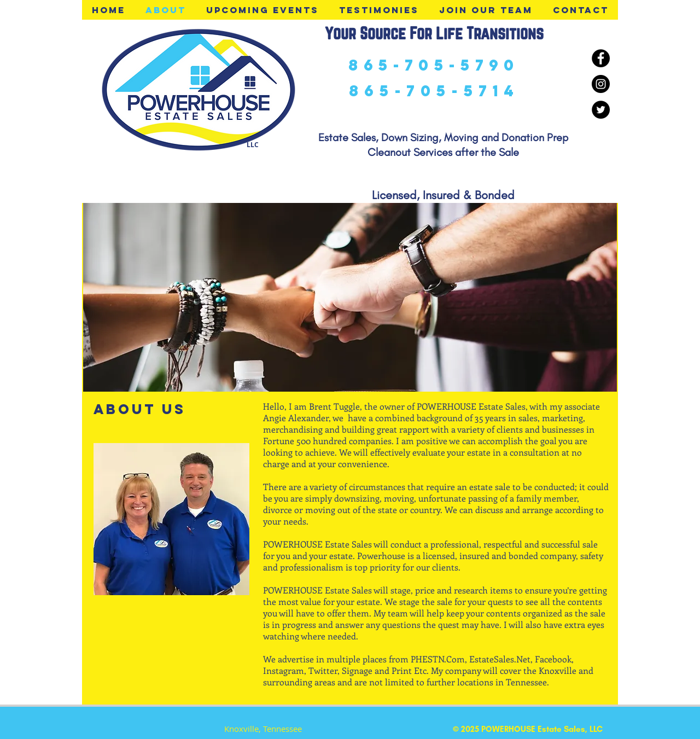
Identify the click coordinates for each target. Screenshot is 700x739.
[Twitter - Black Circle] (601, 110)
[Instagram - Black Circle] (601, 84)
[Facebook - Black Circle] (601, 58)
